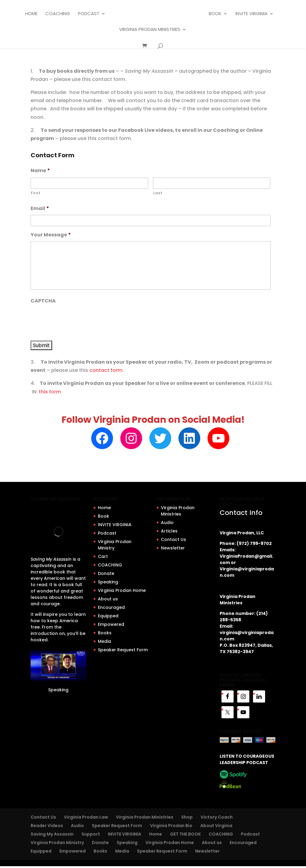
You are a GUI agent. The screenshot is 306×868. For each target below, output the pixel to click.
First (36, 193)
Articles (169, 531)
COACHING (58, 14)
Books (105, 633)
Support (91, 834)
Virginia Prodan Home (122, 590)
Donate (106, 573)
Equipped (108, 616)
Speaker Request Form (123, 650)
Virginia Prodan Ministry (57, 843)
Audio (167, 522)
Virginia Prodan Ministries (150, 30)
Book (215, 14)
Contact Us (173, 539)
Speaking (58, 690)
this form (50, 392)
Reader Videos (47, 826)
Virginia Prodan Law (86, 817)
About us (108, 599)
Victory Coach (217, 817)
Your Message (51, 235)
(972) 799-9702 (254, 543)
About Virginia (216, 826)
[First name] (89, 183)
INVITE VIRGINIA (251, 14)
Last (158, 193)
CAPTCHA (43, 301)
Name (40, 171)
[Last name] (212, 183)
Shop (187, 817)
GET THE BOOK (185, 834)
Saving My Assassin (52, 834)
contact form (106, 370)
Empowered (111, 624)
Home (31, 14)
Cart (103, 556)
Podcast (89, 14)
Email (40, 209)
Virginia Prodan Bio (171, 826)
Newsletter (173, 548)
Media (105, 641)
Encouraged (111, 607)
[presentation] (77, 319)
